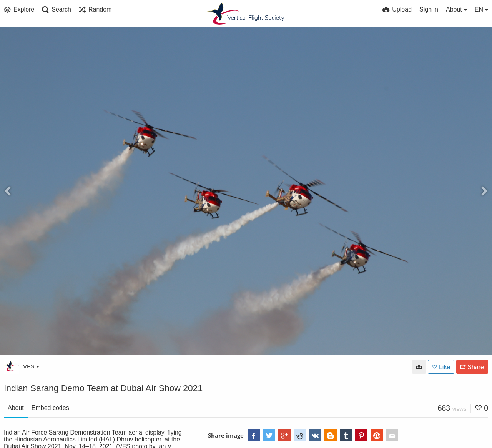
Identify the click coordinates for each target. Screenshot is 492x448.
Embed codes (50, 408)
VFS (31, 366)
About (16, 408)
